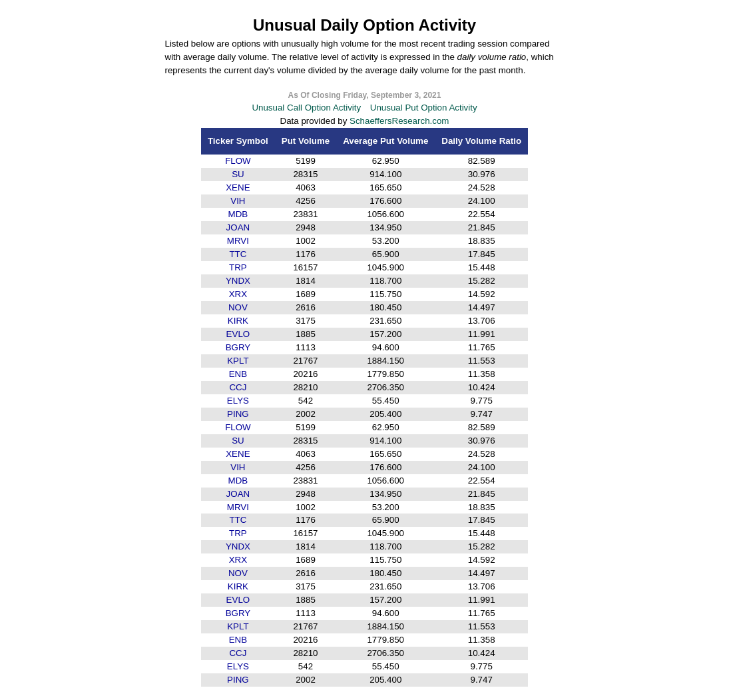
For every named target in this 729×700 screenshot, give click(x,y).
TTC (238, 254)
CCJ (238, 387)
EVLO (238, 334)
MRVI (238, 241)
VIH (238, 201)
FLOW (238, 161)
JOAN (238, 227)
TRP (238, 267)
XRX (238, 294)
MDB (238, 214)
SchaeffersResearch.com (399, 121)
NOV (238, 307)
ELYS (238, 401)
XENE (238, 187)
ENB (238, 374)
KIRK (238, 321)
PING (238, 414)
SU (238, 174)
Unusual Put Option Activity (424, 108)
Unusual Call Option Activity (306, 108)
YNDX (238, 281)
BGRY (238, 347)
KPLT (238, 361)
